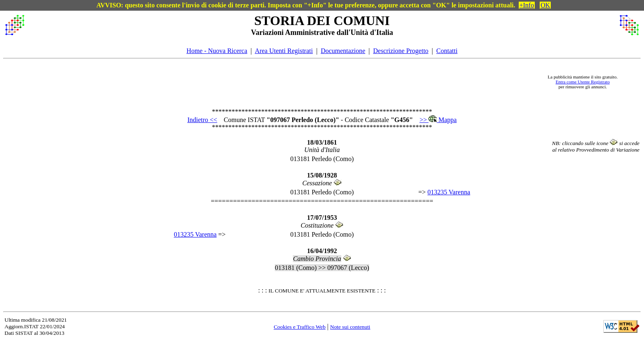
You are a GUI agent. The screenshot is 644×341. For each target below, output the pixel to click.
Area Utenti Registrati (284, 51)
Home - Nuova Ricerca (217, 51)
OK (545, 5)
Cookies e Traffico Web (299, 327)
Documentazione (343, 51)
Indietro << (202, 120)
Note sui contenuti (350, 327)
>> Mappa (438, 120)
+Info (527, 5)
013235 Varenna (449, 192)
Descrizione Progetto (401, 51)
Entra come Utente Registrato (583, 82)
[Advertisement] (282, 82)
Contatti (447, 51)
